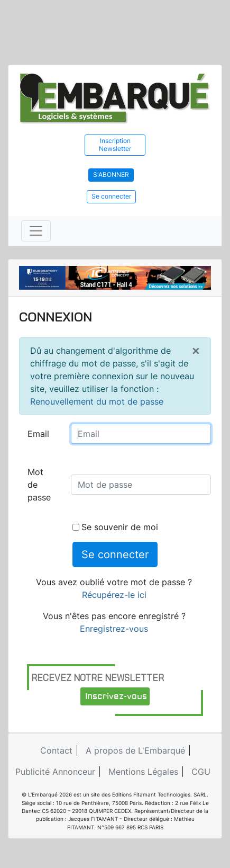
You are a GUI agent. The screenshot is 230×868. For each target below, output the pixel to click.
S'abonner (111, 175)
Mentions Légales (143, 772)
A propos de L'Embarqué (135, 750)
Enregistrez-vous (114, 629)
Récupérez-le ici (114, 595)
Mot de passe (39, 485)
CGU (201, 772)
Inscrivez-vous (116, 696)
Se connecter (111, 196)
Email (38, 434)
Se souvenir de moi (115, 527)
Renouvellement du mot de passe (97, 401)
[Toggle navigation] (36, 231)
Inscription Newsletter (115, 145)
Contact (56, 750)
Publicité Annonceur (55, 772)
